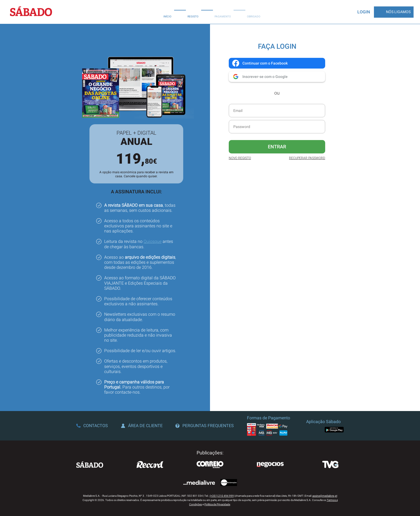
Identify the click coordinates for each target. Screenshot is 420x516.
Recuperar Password (307, 158)
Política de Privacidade (217, 504)
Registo (193, 12)
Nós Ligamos (394, 12)
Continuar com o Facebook (260, 63)
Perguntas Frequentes (205, 426)
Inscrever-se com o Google (260, 77)
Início (167, 12)
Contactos (92, 426)
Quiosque (153, 241)
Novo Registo (240, 158)
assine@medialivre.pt (325, 496)
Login (364, 12)
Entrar (277, 147)
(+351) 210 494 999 (222, 496)
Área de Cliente (142, 426)
